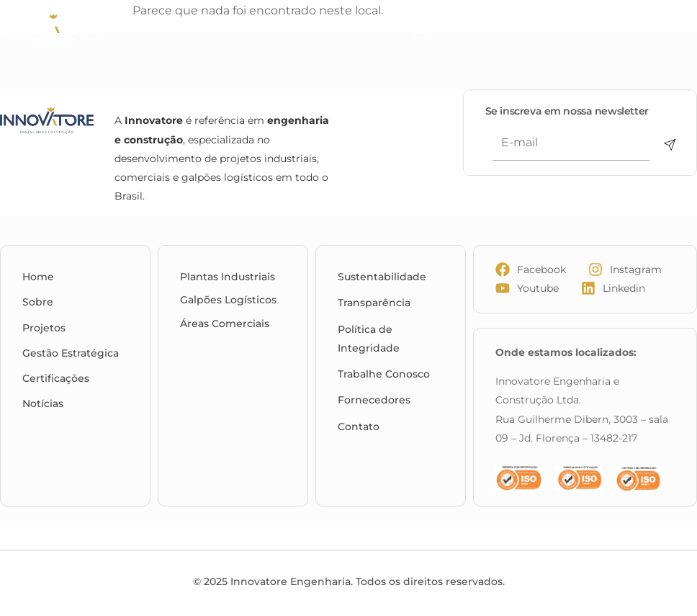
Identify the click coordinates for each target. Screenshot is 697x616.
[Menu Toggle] (418, 29)
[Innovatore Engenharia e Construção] (70, 28)
